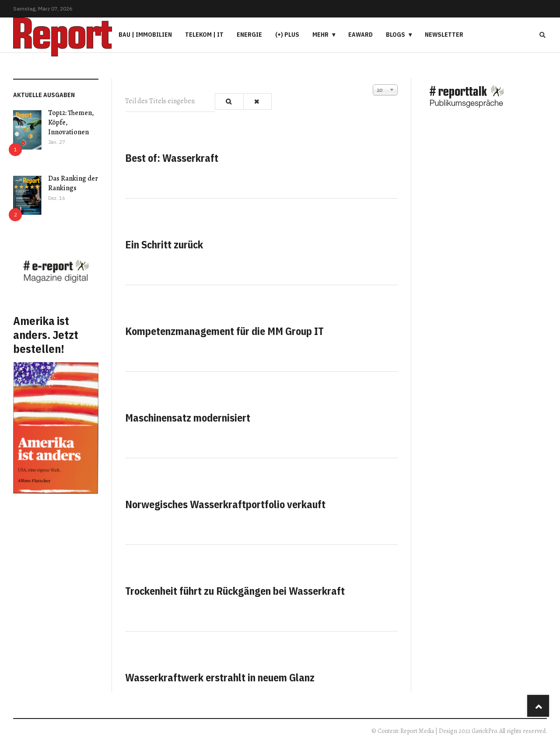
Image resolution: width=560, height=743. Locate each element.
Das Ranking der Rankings (73, 183)
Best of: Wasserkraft (172, 158)
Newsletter (444, 35)
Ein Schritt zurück (164, 244)
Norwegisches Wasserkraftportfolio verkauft (225, 504)
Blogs (395, 35)
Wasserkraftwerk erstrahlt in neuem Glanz (220, 677)
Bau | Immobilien (145, 35)
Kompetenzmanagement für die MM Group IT (224, 331)
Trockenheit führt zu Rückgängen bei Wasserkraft (235, 591)
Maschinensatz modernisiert (188, 418)
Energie (249, 35)
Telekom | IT (204, 35)
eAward (360, 35)
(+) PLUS (287, 35)
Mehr (320, 35)
